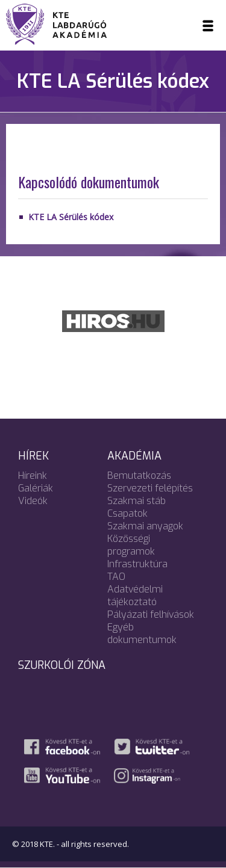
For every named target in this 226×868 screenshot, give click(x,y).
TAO (116, 577)
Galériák (36, 488)
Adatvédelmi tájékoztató (135, 596)
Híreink (33, 476)
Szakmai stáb (137, 501)
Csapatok (127, 513)
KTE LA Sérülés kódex (71, 217)
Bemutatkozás (139, 476)
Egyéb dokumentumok (142, 633)
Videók (33, 501)
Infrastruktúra (137, 564)
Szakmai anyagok (145, 526)
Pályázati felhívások (151, 614)
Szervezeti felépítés (150, 488)
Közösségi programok (131, 545)
